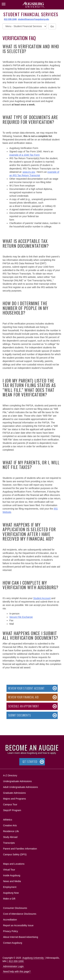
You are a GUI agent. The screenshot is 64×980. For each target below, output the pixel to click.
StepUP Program (12, 810)
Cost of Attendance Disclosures (20, 914)
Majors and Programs (14, 798)
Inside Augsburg (12, 875)
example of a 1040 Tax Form (24, 155)
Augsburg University (33, 958)
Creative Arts (10, 825)
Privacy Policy (10, 931)
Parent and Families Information (20, 849)
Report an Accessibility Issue (18, 925)
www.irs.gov (29, 172)
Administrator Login (13, 966)
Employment (10, 887)
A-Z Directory (10, 775)
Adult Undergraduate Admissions (20, 787)
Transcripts (9, 843)
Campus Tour (10, 804)
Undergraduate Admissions (17, 781)
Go (52, 26)
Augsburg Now (11, 893)
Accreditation (10, 920)
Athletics (8, 820)
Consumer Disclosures (15, 908)
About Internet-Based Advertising (21, 937)
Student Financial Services (31, 14)
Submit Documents (20, 715)
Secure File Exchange (21, 617)
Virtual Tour (9, 870)
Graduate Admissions (14, 793)
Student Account (42, 598)
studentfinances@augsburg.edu (33, 19)
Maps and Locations (14, 864)
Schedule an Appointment (24, 706)
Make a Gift (9, 899)
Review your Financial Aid (23, 697)
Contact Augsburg (13, 943)
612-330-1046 (10, 19)
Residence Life (11, 831)
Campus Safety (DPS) (15, 854)
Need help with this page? (17, 971)
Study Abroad (10, 837)
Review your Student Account (26, 688)
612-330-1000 (16, 961)
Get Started (30, 762)
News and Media (12, 881)
